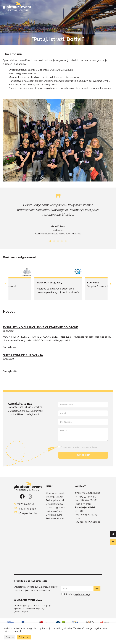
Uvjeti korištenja (54, 504)
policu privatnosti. (13, 631)
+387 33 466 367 (26, 504)
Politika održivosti (55, 518)
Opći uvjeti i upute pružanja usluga (56, 495)
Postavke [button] (10, 637)
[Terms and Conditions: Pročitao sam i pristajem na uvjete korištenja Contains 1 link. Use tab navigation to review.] (78, 446)
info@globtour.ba (28, 513)
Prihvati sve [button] (24, 637)
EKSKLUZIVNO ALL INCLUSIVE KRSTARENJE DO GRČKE (40, 327)
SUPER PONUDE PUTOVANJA (23, 355)
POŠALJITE (83, 455)
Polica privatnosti (55, 500)
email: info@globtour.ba (88, 493)
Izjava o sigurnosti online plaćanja (55, 509)
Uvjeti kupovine (54, 515)
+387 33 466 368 (27, 509)
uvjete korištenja (90, 447)
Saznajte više (10, 347)
